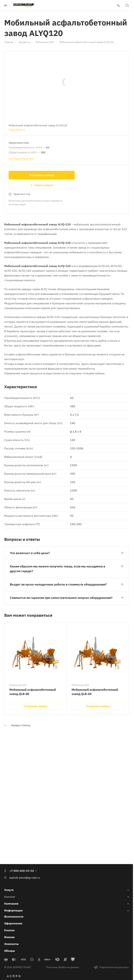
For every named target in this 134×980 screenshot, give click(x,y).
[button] (66, 552)
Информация (13, 910)
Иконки (9, 937)
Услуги (9, 890)
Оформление (13, 923)
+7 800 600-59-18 (22, 871)
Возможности (14, 917)
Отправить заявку (42, 175)
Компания (11, 904)
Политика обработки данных (62, 967)
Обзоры (10, 951)
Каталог (10, 897)
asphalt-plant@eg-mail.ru (25, 878)
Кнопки (9, 930)
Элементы (11, 944)
